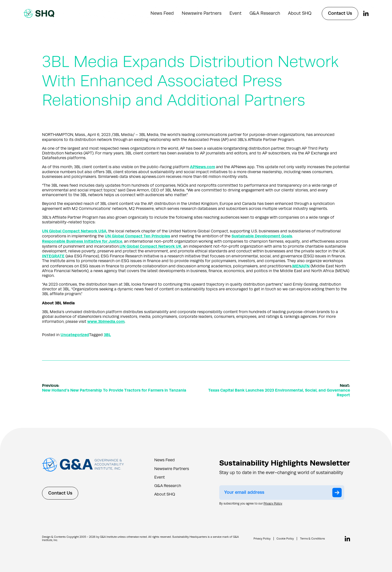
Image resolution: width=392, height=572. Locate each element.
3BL (107, 335)
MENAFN (301, 266)
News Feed (162, 13)
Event (235, 13)
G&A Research (265, 13)
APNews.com (203, 167)
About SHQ (300, 13)
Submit (338, 493)
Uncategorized (75, 335)
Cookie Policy (285, 539)
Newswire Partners (202, 13)
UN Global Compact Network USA (74, 231)
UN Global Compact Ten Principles (137, 236)
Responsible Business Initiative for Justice (82, 241)
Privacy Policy (273, 504)
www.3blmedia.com (106, 321)
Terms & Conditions (312, 539)
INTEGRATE (53, 256)
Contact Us (340, 13)
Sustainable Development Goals (262, 236)
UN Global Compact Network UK (151, 246)
